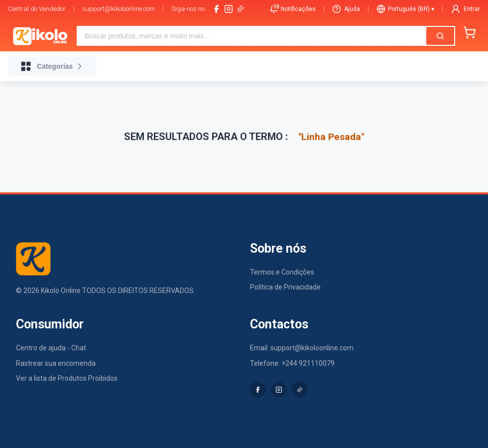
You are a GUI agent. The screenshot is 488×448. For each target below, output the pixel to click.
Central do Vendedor (37, 9)
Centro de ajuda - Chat (51, 348)
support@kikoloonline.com (119, 9)
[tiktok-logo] (241, 9)
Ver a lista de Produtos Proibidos (67, 378)
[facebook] (217, 9)
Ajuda (346, 9)
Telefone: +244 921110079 (292, 363)
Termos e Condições (282, 272)
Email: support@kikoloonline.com (302, 348)
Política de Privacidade (285, 287)
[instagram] (229, 9)
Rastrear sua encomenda (56, 363)
